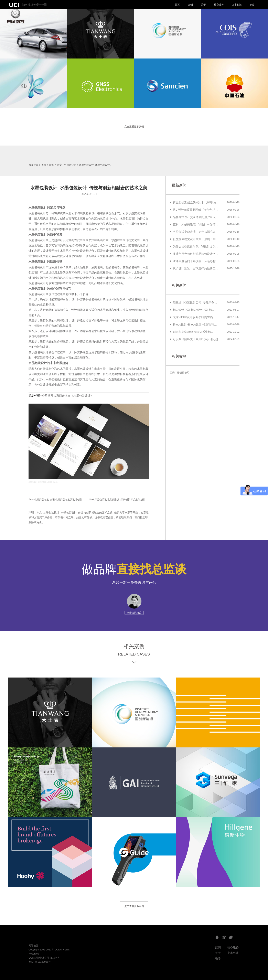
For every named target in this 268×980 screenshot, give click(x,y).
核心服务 (233, 947)
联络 (252, 5)
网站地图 (33, 946)
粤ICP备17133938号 (40, 962)
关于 (203, 5)
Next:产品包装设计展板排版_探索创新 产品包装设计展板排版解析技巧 (127, 500)
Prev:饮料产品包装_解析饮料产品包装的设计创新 (55, 500)
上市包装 (237, 5)
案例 (190, 5)
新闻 (52, 165)
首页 (177, 5)
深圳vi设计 (35, 396)
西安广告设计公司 (67, 165)
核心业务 (219, 5)
